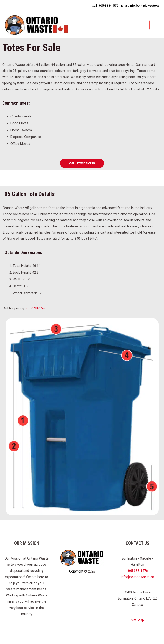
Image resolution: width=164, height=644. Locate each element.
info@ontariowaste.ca (137, 581)
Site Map (137, 625)
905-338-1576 (36, 313)
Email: (140, 5)
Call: (105, 5)
